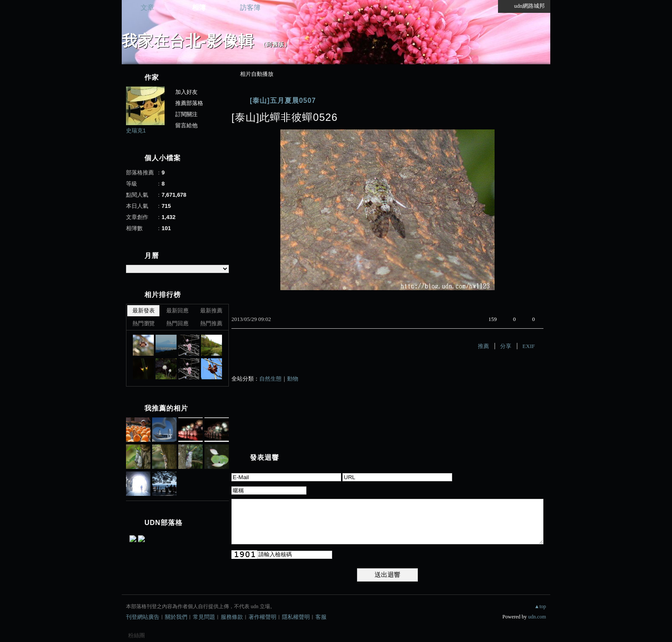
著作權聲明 (262, 617)
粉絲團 (136, 635)
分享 (506, 346)
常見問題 (204, 617)
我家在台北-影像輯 (188, 41)
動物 (293, 379)
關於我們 (176, 617)
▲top (540, 606)
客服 (321, 617)
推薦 (483, 346)
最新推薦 (211, 310)
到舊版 (275, 44)
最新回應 (177, 310)
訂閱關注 (186, 114)
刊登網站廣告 (143, 617)
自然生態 (270, 379)
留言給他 (186, 125)
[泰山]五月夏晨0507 (283, 100)
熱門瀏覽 (144, 323)
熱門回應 (177, 323)
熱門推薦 (211, 323)
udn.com (537, 617)
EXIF (529, 346)
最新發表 (144, 310)
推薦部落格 (189, 103)
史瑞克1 (136, 130)
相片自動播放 (257, 74)
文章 (147, 7)
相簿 (199, 7)
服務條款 (232, 617)
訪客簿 (250, 7)
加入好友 (186, 92)
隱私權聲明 (296, 617)
